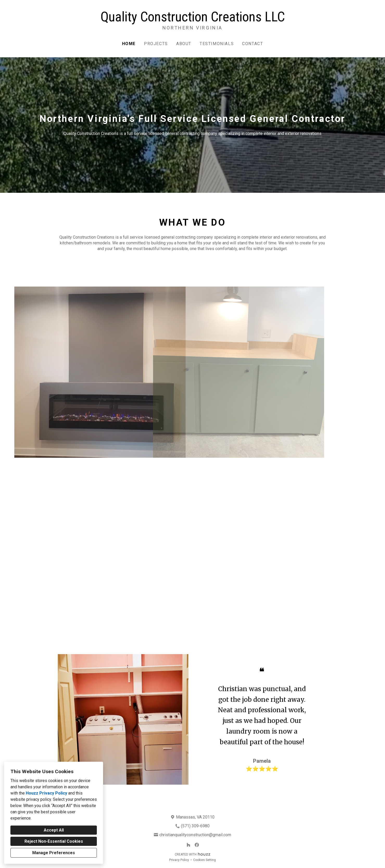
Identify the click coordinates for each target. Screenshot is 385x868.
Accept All (54, 830)
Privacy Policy (179, 860)
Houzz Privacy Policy (46, 793)
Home (129, 44)
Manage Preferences (54, 853)
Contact (253, 44)
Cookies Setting (204, 860)
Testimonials (217, 44)
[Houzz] (188, 845)
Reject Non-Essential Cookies (54, 841)
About (184, 44)
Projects (156, 44)
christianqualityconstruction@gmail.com (195, 835)
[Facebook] (197, 845)
